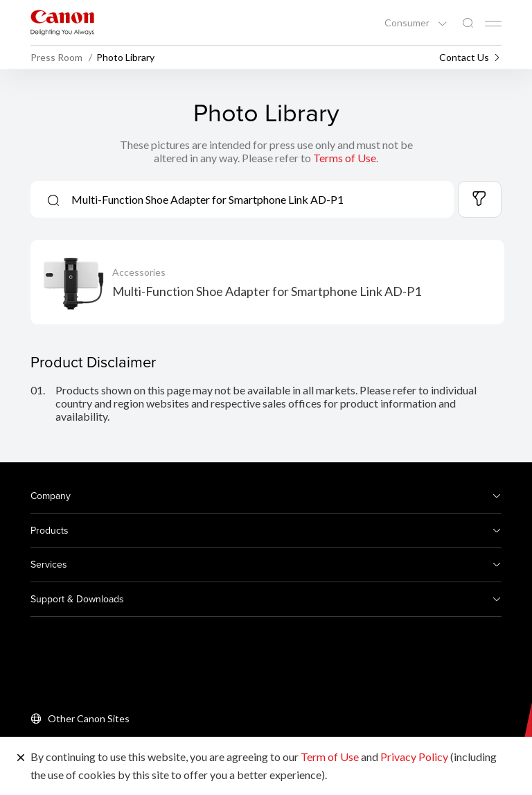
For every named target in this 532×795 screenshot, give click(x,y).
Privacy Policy (414, 757)
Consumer (408, 23)
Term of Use (330, 757)
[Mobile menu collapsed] (493, 24)
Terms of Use (345, 158)
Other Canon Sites (89, 718)
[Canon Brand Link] (62, 23)
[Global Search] (468, 23)
